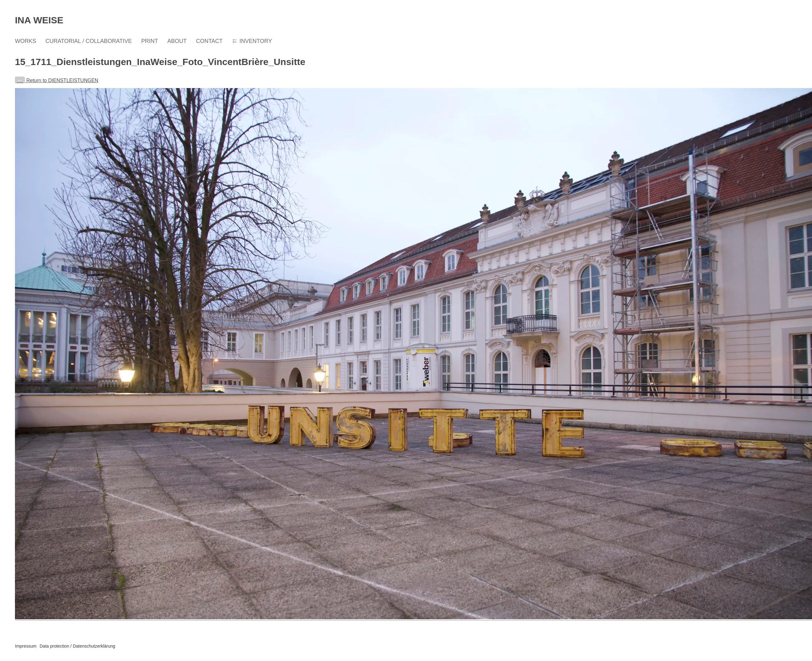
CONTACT (209, 41)
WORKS (26, 41)
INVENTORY (256, 41)
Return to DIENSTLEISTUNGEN (57, 80)
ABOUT (177, 41)
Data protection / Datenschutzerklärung (77, 646)
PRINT (149, 41)
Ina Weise (39, 20)
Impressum (26, 646)
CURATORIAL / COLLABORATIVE (89, 41)
